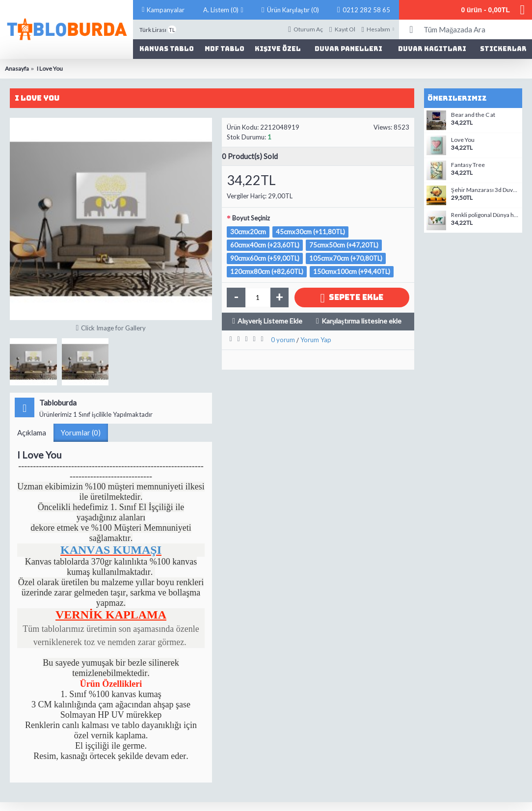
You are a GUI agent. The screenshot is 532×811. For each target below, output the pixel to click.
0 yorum (283, 340)
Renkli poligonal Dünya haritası (485, 215)
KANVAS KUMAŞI (111, 550)
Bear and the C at (473, 115)
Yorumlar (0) (81, 433)
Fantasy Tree (468, 165)
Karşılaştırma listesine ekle (361, 321)
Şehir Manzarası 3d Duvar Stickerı (485, 190)
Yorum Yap (316, 340)
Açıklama (32, 433)
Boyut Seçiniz (251, 218)
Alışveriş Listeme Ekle (270, 321)
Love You (463, 140)
